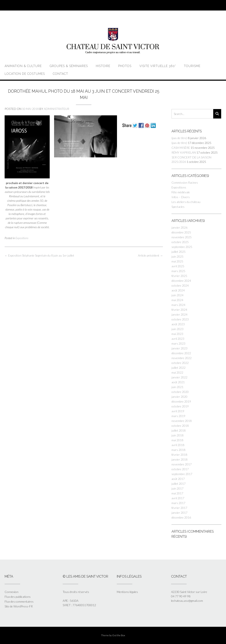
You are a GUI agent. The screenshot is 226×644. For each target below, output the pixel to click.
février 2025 (179, 276)
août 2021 (178, 382)
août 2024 (178, 290)
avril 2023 (178, 339)
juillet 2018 (179, 430)
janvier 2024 (179, 314)
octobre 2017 (180, 469)
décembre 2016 (181, 517)
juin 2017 (177, 488)
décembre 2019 (181, 401)
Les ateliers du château (186, 202)
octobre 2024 (180, 285)
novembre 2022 (182, 358)
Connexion (12, 592)
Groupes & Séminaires (69, 66)
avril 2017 (178, 498)
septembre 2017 (182, 474)
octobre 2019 (180, 406)
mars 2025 (178, 271)
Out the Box (119, 635)
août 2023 (178, 324)
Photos (125, 66)
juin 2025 (177, 256)
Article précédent (150, 255)
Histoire (103, 66)
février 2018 (179, 455)
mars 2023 (178, 343)
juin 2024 (177, 295)
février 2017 (179, 508)
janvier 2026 (179, 227)
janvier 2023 (179, 348)
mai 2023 (177, 334)
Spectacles (178, 207)
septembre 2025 (182, 247)
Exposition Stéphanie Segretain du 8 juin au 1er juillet (39, 255)
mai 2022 (177, 372)
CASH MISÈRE (181, 148)
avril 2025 (178, 266)
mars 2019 (178, 416)
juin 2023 (177, 329)
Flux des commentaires (19, 601)
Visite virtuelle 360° (158, 66)
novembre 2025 (182, 237)
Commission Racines (185, 182)
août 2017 (178, 479)
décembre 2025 (181, 232)
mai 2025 (177, 261)
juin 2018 (177, 435)
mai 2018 (177, 440)
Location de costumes (25, 74)
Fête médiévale (181, 192)
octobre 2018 (180, 426)
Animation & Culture (23, 66)
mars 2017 (178, 503)
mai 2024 (177, 300)
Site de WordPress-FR (19, 606)
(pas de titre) (179, 138)
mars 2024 (178, 305)
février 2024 (179, 310)
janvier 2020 (179, 397)
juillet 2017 (179, 484)
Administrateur (56, 109)
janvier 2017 (179, 513)
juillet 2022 (179, 368)
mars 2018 (178, 450)
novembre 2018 (182, 421)
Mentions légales (127, 592)
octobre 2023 (180, 319)
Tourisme (192, 66)
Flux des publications (18, 597)
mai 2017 (177, 493)
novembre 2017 (182, 464)
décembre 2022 (181, 353)
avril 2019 (178, 411)
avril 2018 (178, 445)
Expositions (22, 238)
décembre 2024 (181, 281)
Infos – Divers (181, 197)
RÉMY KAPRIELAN (184, 152)
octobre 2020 (180, 392)
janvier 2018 (179, 459)
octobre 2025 (180, 242)
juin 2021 (177, 387)
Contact (60, 74)
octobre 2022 (180, 363)
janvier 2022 (179, 377)
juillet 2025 (179, 252)
